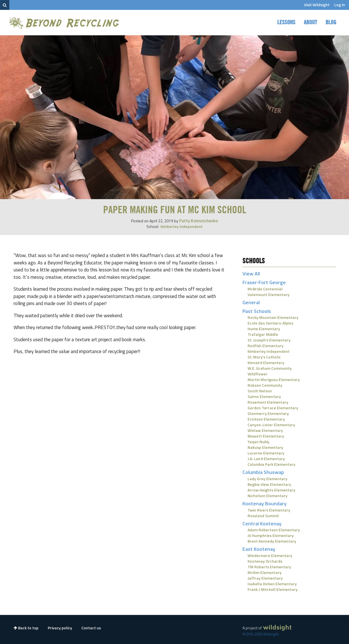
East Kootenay (259, 549)
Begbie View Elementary (269, 484)
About (310, 23)
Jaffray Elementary (265, 578)
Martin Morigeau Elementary (274, 379)
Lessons (286, 23)
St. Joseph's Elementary (269, 340)
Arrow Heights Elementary (271, 490)
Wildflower (258, 374)
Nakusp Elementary (265, 447)
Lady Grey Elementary (267, 479)
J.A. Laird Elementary (266, 459)
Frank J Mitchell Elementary (273, 589)
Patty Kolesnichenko (199, 221)
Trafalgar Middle (263, 334)
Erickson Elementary (266, 419)
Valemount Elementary (268, 294)
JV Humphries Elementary (271, 535)
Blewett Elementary (266, 436)
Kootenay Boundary (265, 503)
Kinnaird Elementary (266, 363)
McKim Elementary (265, 572)
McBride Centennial (265, 289)
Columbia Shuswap (263, 472)
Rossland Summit (263, 516)
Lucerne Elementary (266, 453)
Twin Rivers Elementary (269, 510)
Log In (340, 5)
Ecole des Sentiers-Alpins (270, 323)
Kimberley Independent (182, 226)
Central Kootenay (262, 524)
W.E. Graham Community (270, 368)
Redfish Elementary (265, 346)
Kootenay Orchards (265, 561)
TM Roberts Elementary (269, 567)
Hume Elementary (264, 329)
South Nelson (260, 391)
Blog (331, 23)
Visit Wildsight (317, 5)
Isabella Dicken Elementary (272, 584)
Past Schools (257, 311)
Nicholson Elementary (267, 496)
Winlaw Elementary (265, 430)
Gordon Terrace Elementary (273, 408)
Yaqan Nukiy (258, 442)
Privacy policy (60, 628)
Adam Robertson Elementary (274, 530)
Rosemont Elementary (268, 402)
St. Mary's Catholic (264, 357)
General (251, 302)
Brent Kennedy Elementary (272, 541)
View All (251, 274)
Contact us (91, 628)
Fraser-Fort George (264, 282)
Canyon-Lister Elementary (271, 425)
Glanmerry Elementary (268, 413)
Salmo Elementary (264, 396)
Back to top (26, 628)
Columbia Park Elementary (271, 464)
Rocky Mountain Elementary (273, 317)
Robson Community (265, 385)
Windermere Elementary (270, 555)
